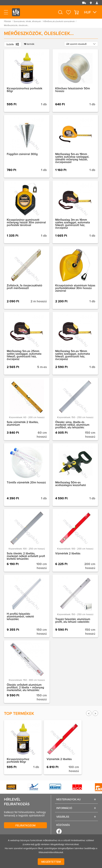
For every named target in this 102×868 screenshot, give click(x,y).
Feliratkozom (25, 825)
